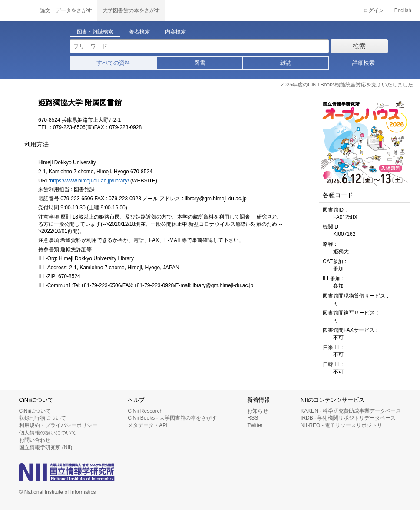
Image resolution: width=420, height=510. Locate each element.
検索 (359, 46)
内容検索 (175, 32)
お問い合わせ (35, 440)
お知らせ (258, 411)
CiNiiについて (35, 411)
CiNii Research (145, 411)
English (403, 10)
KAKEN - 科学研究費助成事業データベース (351, 411)
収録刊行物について (43, 418)
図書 (200, 63)
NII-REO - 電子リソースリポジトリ (341, 425)
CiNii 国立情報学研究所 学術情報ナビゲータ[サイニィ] (17, 10)
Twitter (255, 425)
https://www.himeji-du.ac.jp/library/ (89, 181)
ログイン (374, 10)
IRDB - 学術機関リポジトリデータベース (348, 418)
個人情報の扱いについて (48, 433)
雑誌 (286, 63)
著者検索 (139, 32)
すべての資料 (113, 63)
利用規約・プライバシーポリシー (58, 425)
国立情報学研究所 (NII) (46, 447)
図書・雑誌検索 (95, 32)
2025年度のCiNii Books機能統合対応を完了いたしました (347, 85)
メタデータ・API (147, 425)
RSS (253, 418)
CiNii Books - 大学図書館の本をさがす (172, 418)
